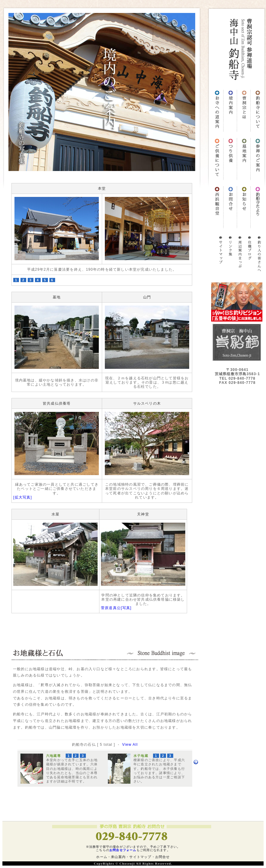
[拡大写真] (23, 497)
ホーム (102, 857)
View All (130, 745)
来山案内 (118, 857)
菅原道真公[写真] (116, 608)
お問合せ (163, 857)
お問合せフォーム (123, 850)
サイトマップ (140, 857)
